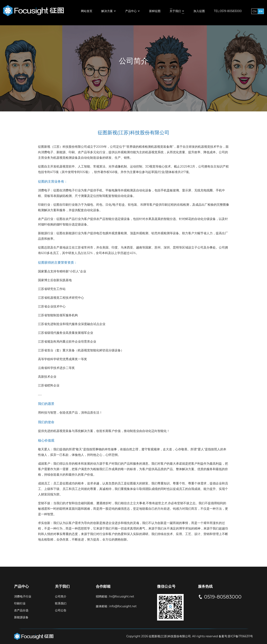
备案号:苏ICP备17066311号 (235, 636)
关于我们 (177, 11)
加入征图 (199, 11)
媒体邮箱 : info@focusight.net (116, 606)
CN (254, 11)
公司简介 (61, 596)
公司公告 (61, 610)
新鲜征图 (155, 11)
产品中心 (133, 11)
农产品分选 (21, 610)
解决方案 (109, 11)
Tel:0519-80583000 (228, 11)
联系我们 (61, 603)
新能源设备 (21, 617)
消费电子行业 (23, 596)
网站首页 (87, 11)
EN (261, 11)
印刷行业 (20, 603)
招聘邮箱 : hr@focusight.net (115, 596)
